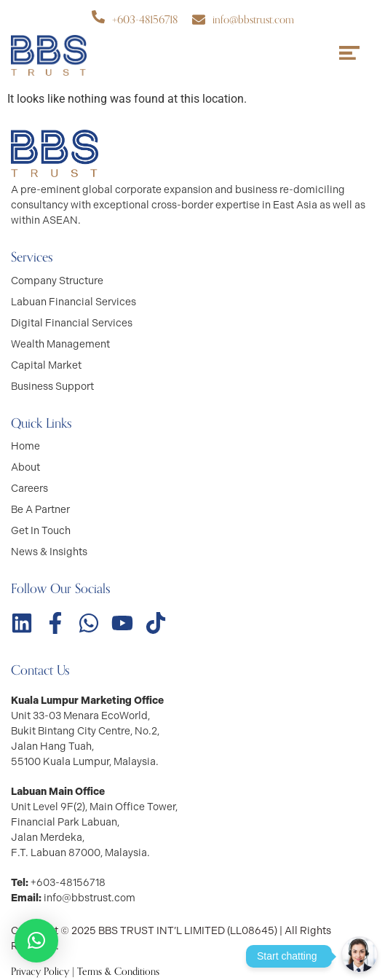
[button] (36, 941)
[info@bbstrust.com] (199, 20)
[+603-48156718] (98, 17)
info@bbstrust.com (253, 20)
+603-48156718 (145, 20)
